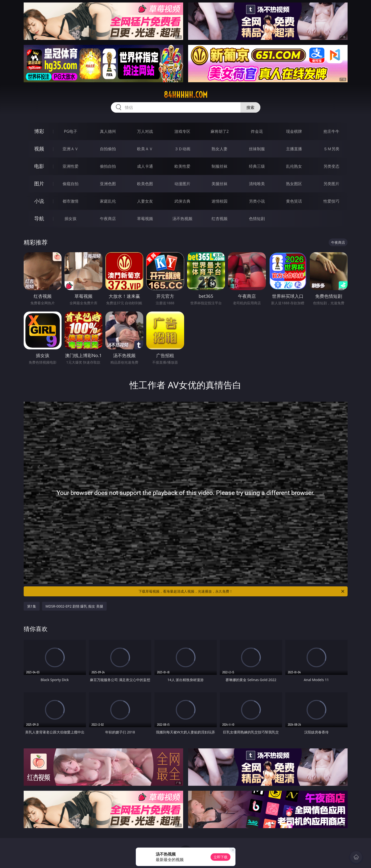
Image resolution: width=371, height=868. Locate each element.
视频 (39, 149)
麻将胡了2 (220, 131)
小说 (39, 201)
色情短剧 (257, 219)
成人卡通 (145, 166)
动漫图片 (182, 184)
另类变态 (331, 166)
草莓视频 (145, 219)
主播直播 (294, 149)
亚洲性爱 (71, 166)
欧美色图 (145, 184)
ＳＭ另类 (331, 149)
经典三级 (257, 166)
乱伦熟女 (294, 166)
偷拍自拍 (108, 166)
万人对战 (145, 131)
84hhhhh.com (186, 95)
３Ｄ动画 (182, 149)
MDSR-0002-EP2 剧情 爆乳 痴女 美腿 (74, 606)
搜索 (250, 107)
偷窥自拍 (71, 184)
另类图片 (331, 184)
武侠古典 (182, 201)
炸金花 (257, 131)
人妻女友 (145, 201)
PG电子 (71, 131)
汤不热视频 (182, 219)
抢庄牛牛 (331, 131)
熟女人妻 (220, 149)
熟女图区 (294, 184)
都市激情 (71, 201)
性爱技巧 (331, 201)
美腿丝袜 (220, 184)
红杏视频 (220, 219)
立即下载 (221, 857)
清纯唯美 (257, 184)
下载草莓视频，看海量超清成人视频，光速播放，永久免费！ (242, 591)
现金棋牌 (294, 131)
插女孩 (71, 219)
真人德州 (108, 131)
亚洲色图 (108, 184)
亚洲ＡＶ (71, 149)
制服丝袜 (220, 166)
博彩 (39, 131)
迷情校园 (220, 201)
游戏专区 (182, 131)
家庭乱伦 (108, 201)
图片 (39, 184)
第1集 (32, 606)
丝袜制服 (257, 149)
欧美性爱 (182, 166)
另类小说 (257, 201)
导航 (39, 218)
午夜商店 (108, 219)
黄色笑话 (294, 201)
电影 (39, 166)
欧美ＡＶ (145, 149)
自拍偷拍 (108, 149)
